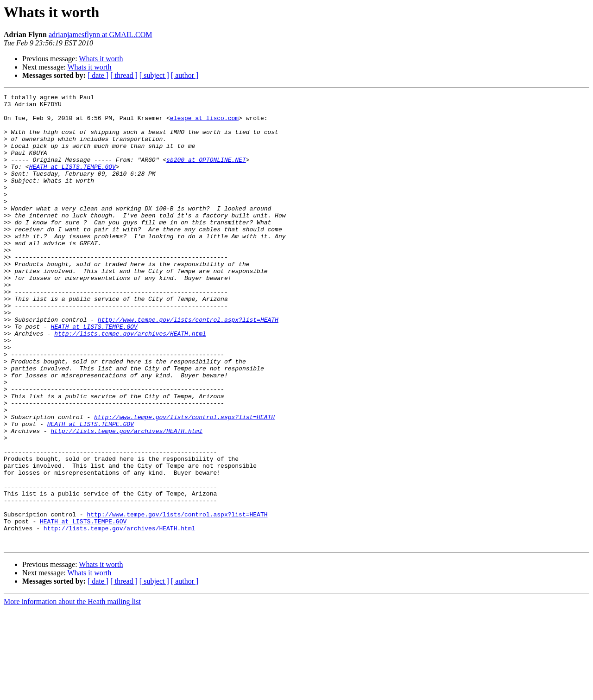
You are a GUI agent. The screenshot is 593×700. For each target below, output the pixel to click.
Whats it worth (101, 59)
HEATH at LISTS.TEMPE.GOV (73, 182)
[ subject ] (154, 75)
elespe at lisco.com (204, 123)
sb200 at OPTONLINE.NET (206, 173)
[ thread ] (124, 75)
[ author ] (185, 75)
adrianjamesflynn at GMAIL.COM (101, 35)
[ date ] (98, 75)
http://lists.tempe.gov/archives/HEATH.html (130, 382)
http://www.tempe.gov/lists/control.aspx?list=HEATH (188, 365)
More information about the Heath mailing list (72, 692)
